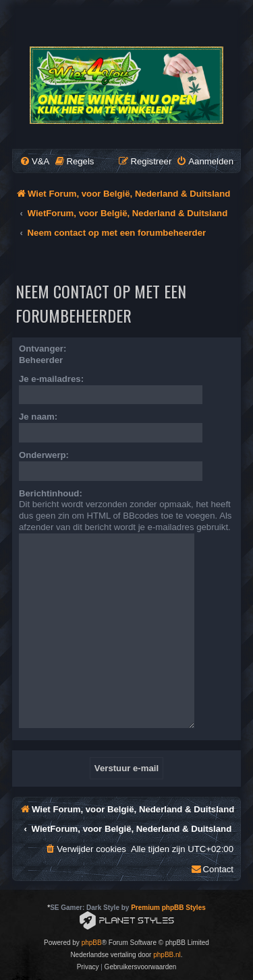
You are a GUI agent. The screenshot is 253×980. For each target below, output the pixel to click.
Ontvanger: (43, 349)
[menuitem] (34, 161)
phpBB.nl (167, 955)
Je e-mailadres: (51, 379)
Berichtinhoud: (51, 493)
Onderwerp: (44, 455)
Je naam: (38, 417)
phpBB (92, 943)
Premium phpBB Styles (168, 908)
